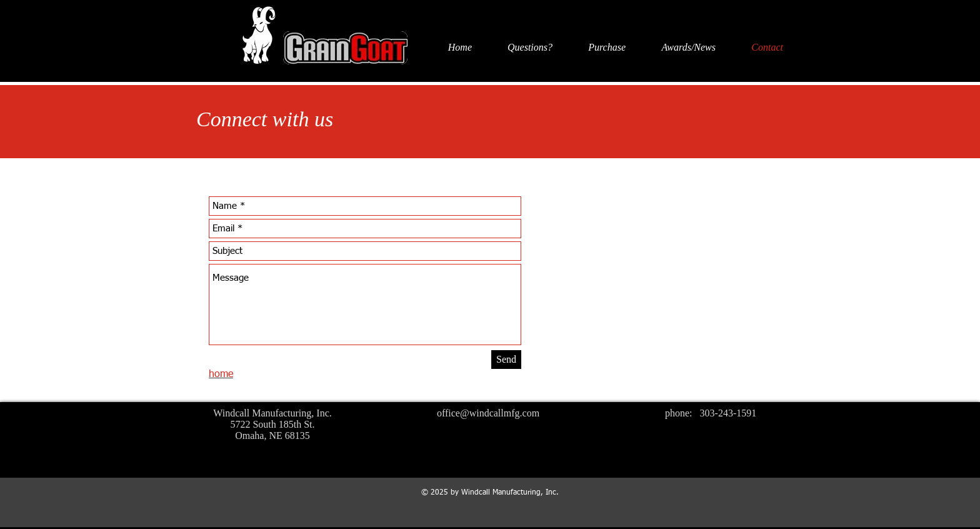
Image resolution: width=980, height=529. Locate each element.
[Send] (506, 360)
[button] (518, 48)
